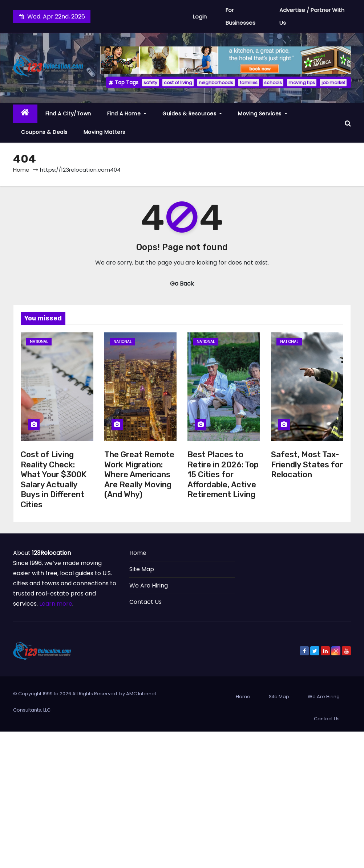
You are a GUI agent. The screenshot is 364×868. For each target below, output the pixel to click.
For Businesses (240, 16)
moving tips (302, 83)
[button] (348, 123)
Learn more (56, 604)
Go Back (182, 284)
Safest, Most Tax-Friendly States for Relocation (307, 464)
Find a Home (127, 114)
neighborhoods (216, 83)
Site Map (142, 569)
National (39, 342)
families (249, 83)
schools (273, 83)
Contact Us (145, 602)
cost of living (178, 83)
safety (150, 83)
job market (333, 83)
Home (21, 170)
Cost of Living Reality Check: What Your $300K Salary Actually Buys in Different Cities (54, 480)
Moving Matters (104, 132)
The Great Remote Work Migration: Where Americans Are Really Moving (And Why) (139, 474)
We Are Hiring (149, 586)
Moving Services (263, 114)
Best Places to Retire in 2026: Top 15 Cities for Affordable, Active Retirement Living (223, 474)
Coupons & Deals (44, 132)
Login (200, 17)
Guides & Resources (192, 114)
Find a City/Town (68, 114)
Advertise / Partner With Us (312, 16)
